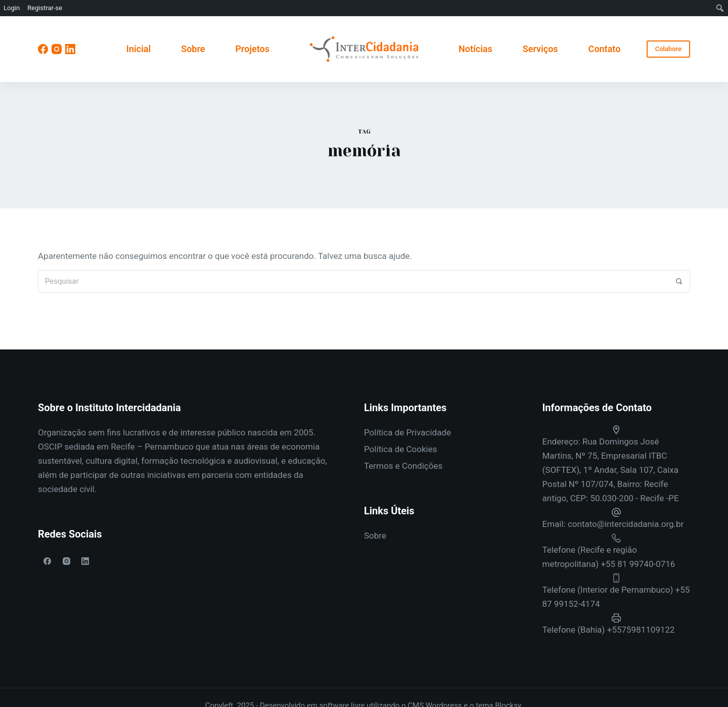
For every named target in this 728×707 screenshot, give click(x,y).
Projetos (252, 49)
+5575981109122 (641, 630)
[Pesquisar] (679, 281)
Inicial (139, 49)
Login (12, 8)
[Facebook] (43, 49)
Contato (605, 49)
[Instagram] (57, 49)
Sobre (193, 49)
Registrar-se (45, 8)
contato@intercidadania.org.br (626, 524)
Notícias (475, 49)
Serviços (540, 49)
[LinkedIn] (70, 49)
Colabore (668, 49)
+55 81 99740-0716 (638, 564)
